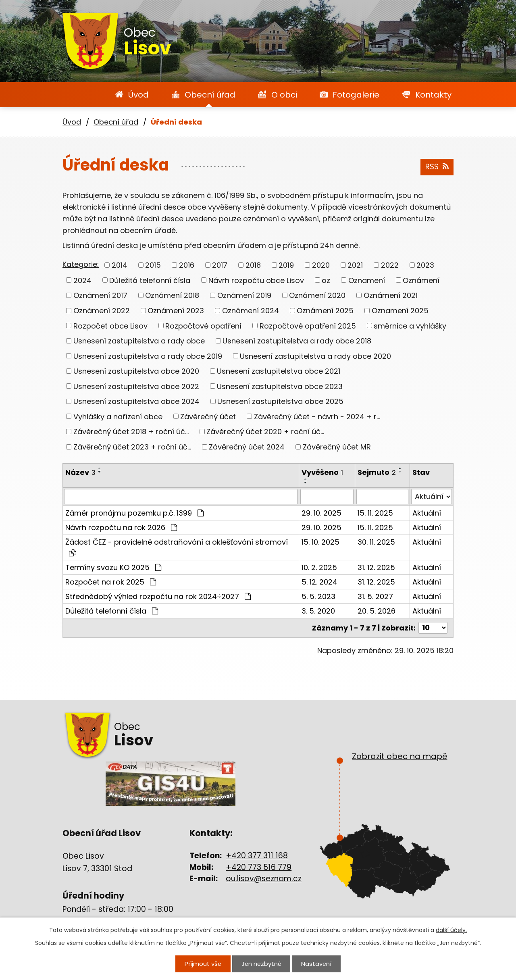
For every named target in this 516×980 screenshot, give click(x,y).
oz (326, 280)
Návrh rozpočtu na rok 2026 (121, 527)
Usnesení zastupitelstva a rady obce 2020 (315, 356)
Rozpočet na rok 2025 (111, 582)
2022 (390, 265)
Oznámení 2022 (102, 311)
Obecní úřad (210, 95)
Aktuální (427, 513)
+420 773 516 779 (259, 867)
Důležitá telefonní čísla (150, 280)
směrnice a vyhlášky (410, 326)
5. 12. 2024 (319, 582)
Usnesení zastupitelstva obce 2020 (136, 371)
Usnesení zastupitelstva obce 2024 (136, 401)
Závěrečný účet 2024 (247, 447)
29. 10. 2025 (321, 513)
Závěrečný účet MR (337, 447)
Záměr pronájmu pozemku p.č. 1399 (134, 513)
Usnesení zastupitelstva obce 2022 (136, 386)
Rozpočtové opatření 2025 (308, 326)
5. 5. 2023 (318, 596)
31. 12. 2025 (376, 567)
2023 (425, 265)
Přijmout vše (203, 964)
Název (80, 472)
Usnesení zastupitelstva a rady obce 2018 (297, 341)
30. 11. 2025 (376, 542)
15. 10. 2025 (320, 542)
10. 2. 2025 (319, 567)
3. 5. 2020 (318, 611)
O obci (284, 95)
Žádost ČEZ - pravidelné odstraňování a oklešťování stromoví (177, 547)
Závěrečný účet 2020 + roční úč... (265, 432)
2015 (153, 265)
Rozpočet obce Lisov (110, 326)
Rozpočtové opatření (203, 326)
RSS (437, 167)
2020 (321, 265)
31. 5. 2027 (375, 596)
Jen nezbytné (261, 964)
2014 (120, 265)
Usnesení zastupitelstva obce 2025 (280, 401)
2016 (187, 265)
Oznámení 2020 (317, 295)
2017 (220, 265)
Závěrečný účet (208, 416)
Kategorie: (81, 264)
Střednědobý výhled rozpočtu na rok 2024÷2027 (158, 596)
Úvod (138, 95)
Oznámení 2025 (325, 311)
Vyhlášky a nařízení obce (118, 416)
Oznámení (421, 280)
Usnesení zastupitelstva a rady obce (139, 341)
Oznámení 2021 (391, 295)
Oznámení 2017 (100, 295)
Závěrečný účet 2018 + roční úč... (131, 432)
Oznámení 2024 (251, 311)
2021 (355, 265)
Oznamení (367, 280)
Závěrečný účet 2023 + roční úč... (132, 447)
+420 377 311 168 (257, 856)
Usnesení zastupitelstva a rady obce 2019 (148, 356)
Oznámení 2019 (244, 295)
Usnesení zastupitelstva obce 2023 (280, 386)
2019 (286, 265)
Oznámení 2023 (176, 311)
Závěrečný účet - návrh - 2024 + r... (317, 416)
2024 (82, 280)
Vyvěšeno (322, 472)
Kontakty (433, 95)
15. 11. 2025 (375, 513)
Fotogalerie (356, 95)
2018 (253, 265)
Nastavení (316, 964)
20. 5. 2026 (377, 611)
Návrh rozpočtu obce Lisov (256, 280)
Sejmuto (377, 472)
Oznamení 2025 (400, 311)
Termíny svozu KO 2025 (113, 567)
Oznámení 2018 (172, 295)
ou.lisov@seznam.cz (264, 879)
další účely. (451, 930)
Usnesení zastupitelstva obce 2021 (279, 371)
